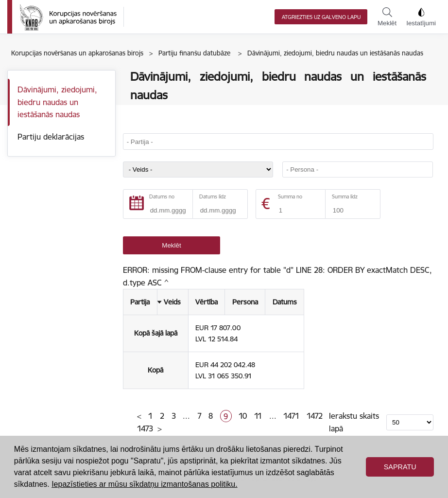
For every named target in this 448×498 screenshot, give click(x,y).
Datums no (162, 197)
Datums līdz (213, 197)
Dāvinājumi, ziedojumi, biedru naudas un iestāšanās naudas (57, 102)
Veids (172, 302)
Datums (285, 302)
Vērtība (207, 302)
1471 (291, 416)
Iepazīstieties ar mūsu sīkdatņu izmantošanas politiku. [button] (144, 484)
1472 (315, 416)
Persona (245, 302)
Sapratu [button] (400, 467)
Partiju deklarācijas (51, 137)
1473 (145, 428)
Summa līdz (345, 197)
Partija (140, 302)
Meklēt (387, 17)
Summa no (290, 197)
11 (258, 416)
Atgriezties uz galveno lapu (321, 17)
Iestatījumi (421, 17)
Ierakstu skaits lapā (354, 422)
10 (243, 416)
